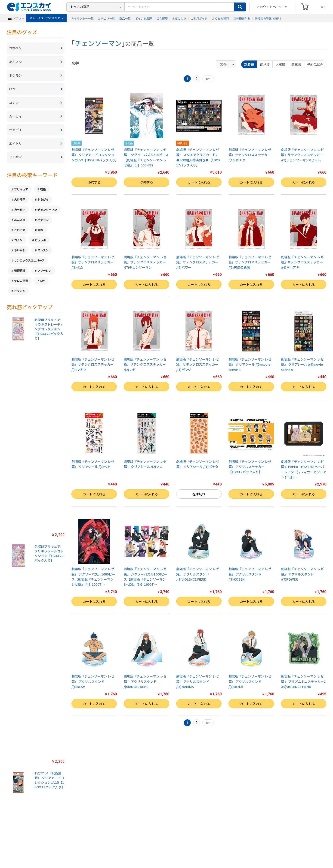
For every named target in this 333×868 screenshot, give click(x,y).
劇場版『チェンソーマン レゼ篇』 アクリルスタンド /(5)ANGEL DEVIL (145, 681)
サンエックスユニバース (29, 260)
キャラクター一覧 (82, 18)
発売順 (296, 64)
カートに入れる (199, 182)
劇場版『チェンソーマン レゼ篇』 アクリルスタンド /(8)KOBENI (250, 574)
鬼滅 (40, 230)
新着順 (249, 64)
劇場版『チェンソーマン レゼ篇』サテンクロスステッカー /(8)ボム (93, 262)
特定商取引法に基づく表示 (82, 842)
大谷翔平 (20, 199)
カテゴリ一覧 (106, 18)
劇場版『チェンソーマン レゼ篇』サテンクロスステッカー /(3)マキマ (93, 364)
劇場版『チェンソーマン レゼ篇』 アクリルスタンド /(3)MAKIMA (198, 681)
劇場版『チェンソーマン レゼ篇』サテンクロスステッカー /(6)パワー (198, 262)
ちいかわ (20, 250)
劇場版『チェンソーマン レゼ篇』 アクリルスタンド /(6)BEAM (93, 681)
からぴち (43, 199)
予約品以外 (315, 64)
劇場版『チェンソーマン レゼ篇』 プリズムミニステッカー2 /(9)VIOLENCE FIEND (303, 681)
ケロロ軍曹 (21, 281)
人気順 (281, 64)
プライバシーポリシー (115, 842)
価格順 (265, 64)
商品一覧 (125, 18)
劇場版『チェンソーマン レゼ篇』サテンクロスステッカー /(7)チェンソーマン (145, 262)
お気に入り (179, 18)
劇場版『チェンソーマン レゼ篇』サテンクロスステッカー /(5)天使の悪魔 (250, 262)
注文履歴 (162, 18)
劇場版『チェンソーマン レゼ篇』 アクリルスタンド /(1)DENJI (250, 681)
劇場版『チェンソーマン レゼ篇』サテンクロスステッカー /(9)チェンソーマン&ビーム (302, 155)
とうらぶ (40, 240)
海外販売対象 (242, 18)
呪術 (43, 189)
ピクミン (20, 291)
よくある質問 (220, 18)
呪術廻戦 (20, 271)
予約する (94, 182)
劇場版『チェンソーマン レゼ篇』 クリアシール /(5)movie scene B (250, 364)
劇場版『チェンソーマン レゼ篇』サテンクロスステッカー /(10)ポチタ (250, 155)
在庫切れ (199, 494)
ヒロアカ (20, 230)
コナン (18, 240)
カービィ (20, 210)
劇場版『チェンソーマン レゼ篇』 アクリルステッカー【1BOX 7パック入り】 (250, 467)
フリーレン (44, 271)
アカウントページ (270, 7)
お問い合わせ (181, 842)
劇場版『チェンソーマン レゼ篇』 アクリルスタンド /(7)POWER (302, 574)
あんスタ (20, 220)
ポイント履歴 (144, 18)
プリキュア (21, 189)
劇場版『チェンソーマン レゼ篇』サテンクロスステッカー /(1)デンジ (198, 364)
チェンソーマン (47, 210)
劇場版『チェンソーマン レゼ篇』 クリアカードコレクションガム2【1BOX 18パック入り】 (95, 155)
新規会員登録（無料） (269, 18)
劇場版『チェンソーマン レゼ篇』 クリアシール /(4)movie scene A (302, 364)
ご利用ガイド (199, 18)
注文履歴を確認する (205, 842)
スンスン (43, 250)
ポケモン (43, 220)
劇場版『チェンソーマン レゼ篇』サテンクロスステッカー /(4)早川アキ (302, 262)
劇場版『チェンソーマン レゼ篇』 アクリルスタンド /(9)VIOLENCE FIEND (198, 574)
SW (42, 281)
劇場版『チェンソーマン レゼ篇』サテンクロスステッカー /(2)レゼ (145, 364)
